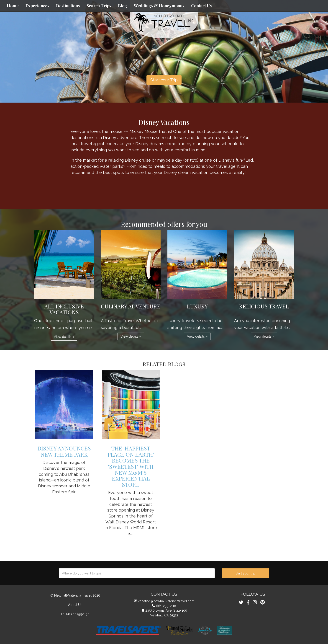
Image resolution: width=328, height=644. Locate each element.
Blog (123, 6)
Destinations (68, 6)
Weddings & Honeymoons (159, 6)
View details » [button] (64, 337)
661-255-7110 (166, 606)
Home (13, 6)
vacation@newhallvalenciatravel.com (166, 601)
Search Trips (99, 6)
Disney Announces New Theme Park (64, 451)
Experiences (37, 6)
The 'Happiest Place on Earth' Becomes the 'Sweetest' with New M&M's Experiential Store (131, 466)
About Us (75, 605)
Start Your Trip (164, 80)
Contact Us (201, 6)
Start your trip (245, 573)
